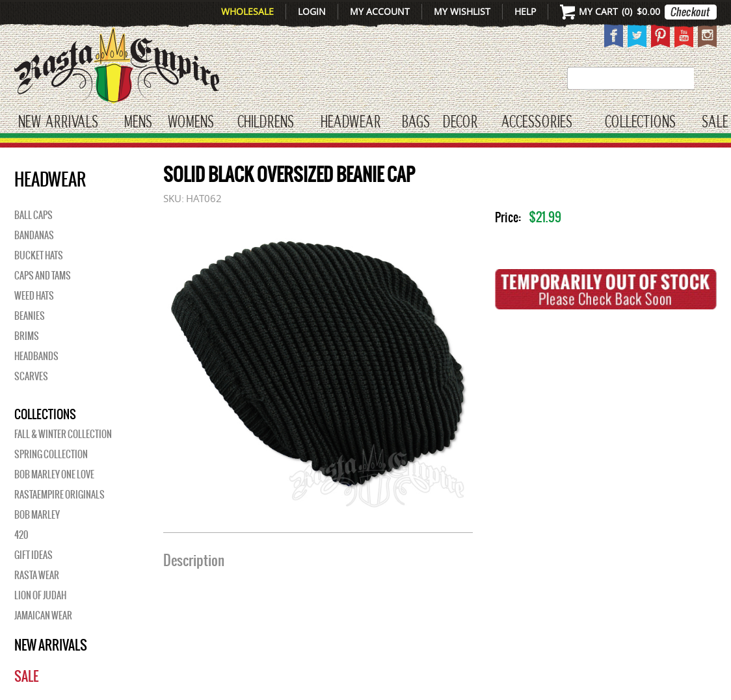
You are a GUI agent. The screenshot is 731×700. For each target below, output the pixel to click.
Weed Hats (34, 296)
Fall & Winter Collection (63, 434)
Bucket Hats (39, 255)
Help (525, 11)
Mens (138, 123)
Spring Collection (51, 454)
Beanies (30, 316)
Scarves (31, 376)
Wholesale (247, 11)
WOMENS (191, 123)
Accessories (537, 123)
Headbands (36, 356)
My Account (380, 11)
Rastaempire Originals (60, 495)
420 (21, 535)
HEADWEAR (351, 123)
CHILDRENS (266, 123)
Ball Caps (33, 215)
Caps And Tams (43, 276)
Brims (27, 336)
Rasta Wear (37, 575)
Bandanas (34, 235)
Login (312, 11)
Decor (460, 123)
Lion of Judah (40, 595)
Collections (640, 123)
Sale (715, 123)
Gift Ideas (33, 555)
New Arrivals (58, 123)
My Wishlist (462, 11)
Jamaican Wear (43, 616)
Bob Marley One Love (54, 474)
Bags (416, 123)
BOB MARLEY (37, 515)
